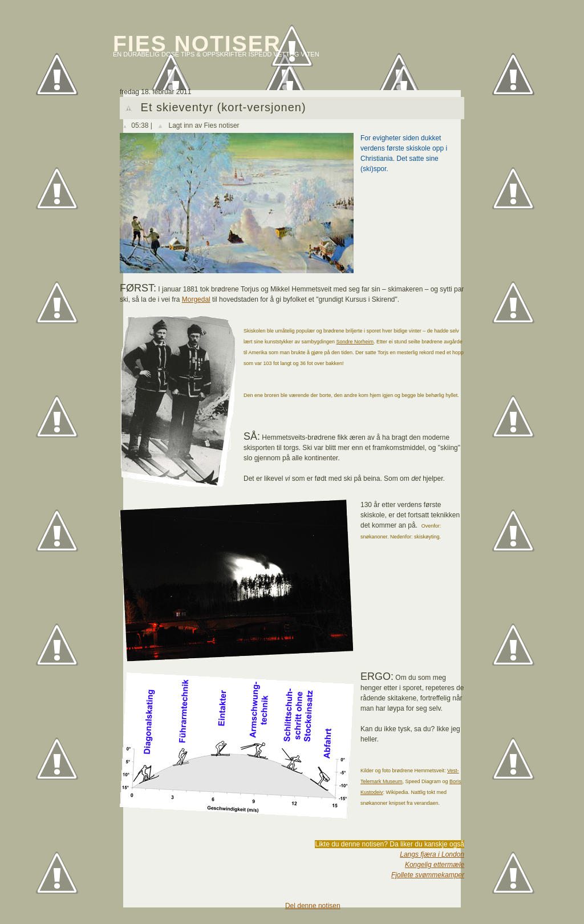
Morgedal (196, 299)
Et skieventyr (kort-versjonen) (224, 107)
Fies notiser (197, 44)
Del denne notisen (313, 906)
